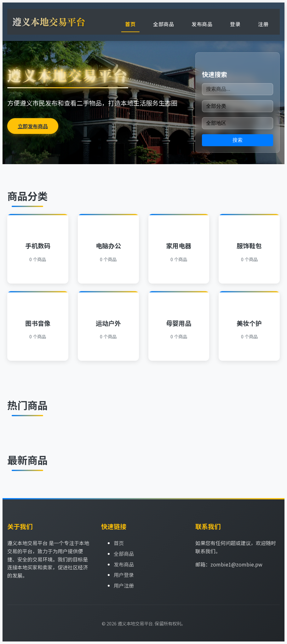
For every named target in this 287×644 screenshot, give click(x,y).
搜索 (238, 140)
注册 (263, 24)
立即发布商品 (33, 126)
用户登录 (124, 575)
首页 (130, 24)
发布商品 (202, 24)
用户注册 (124, 585)
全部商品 (164, 24)
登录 (235, 24)
